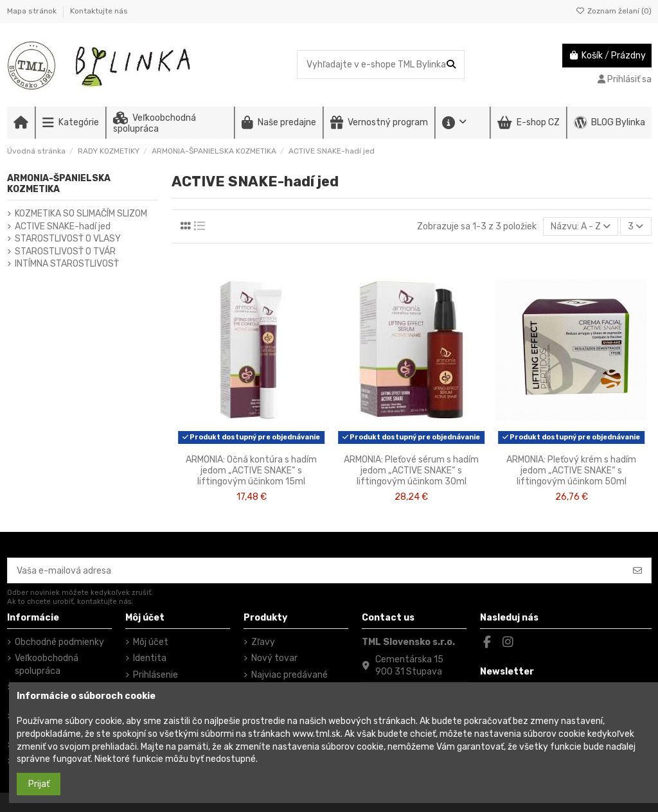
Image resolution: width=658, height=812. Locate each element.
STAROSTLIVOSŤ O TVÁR (65, 252)
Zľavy (263, 642)
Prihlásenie (156, 675)
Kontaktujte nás (99, 11)
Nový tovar (274, 658)
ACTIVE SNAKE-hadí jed (63, 226)
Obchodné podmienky (59, 642)
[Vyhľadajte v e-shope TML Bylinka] (451, 65)
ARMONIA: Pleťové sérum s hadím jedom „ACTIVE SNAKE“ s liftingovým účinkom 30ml (411, 471)
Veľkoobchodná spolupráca (47, 665)
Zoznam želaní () (614, 11)
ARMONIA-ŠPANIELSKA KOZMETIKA (59, 184)
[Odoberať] (637, 570)
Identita (150, 658)
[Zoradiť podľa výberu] (581, 226)
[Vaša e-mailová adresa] (316, 570)
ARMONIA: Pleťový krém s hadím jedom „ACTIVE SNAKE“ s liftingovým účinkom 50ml (571, 471)
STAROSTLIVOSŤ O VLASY (68, 239)
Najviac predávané (289, 675)
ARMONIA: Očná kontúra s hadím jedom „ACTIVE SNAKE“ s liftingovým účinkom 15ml (251, 471)
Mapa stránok (33, 11)
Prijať (39, 784)
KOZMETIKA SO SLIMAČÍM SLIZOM (81, 214)
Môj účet (151, 642)
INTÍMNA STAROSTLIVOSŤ (67, 264)
